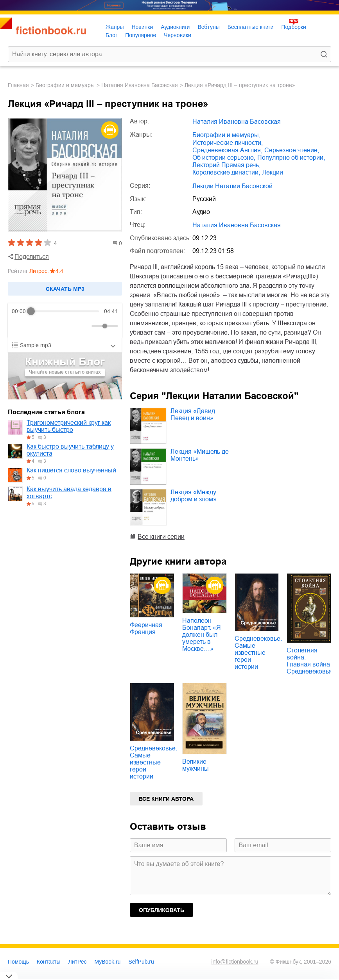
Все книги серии (161, 537)
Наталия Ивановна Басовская (140, 85)
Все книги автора (166, 799)
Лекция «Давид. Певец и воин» (194, 414)
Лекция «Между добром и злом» (194, 496)
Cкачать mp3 (65, 289)
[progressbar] (65, 311)
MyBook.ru (108, 962)
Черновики (178, 35)
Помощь (18, 962)
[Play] (37, 326)
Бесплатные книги (251, 27)
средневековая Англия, (227, 150)
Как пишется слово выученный (71, 470)
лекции (273, 172)
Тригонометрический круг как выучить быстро (69, 426)
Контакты (48, 962)
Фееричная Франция (146, 628)
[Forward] (54, 326)
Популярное (141, 35)
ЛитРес (78, 962)
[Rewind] (20, 326)
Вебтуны (208, 27)
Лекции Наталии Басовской (232, 186)
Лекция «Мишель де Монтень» (200, 455)
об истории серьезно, (224, 158)
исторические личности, (228, 143)
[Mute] (84, 326)
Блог (111, 35)
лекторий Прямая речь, (226, 165)
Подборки (293, 27)
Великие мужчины (196, 765)
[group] (65, 321)
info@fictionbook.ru (235, 962)
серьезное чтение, (292, 150)
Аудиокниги (175, 27)
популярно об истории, (291, 158)
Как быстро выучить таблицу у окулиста (70, 450)
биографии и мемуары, (226, 135)
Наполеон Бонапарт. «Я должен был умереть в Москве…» (202, 635)
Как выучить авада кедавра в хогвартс (69, 493)
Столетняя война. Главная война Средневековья (309, 661)
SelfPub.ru (141, 962)
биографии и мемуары (65, 85)
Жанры (115, 27)
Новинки (142, 27)
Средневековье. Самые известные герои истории (258, 653)
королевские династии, (226, 172)
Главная (18, 85)
